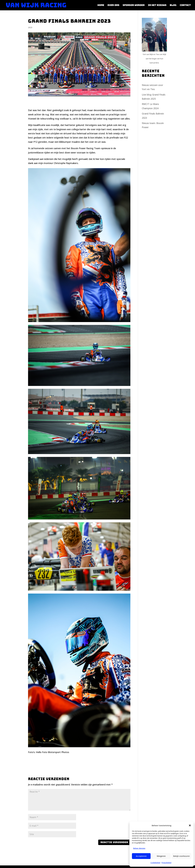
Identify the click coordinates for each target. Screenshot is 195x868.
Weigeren (161, 856)
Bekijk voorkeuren (181, 856)
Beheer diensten (139, 848)
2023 (30, 27)
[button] (190, 825)
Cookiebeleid (155, 863)
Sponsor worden (134, 5)
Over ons (113, 5)
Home (101, 5)
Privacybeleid (166, 863)
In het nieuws (157, 5)
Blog (173, 5)
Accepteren (141, 856)
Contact (185, 5)
